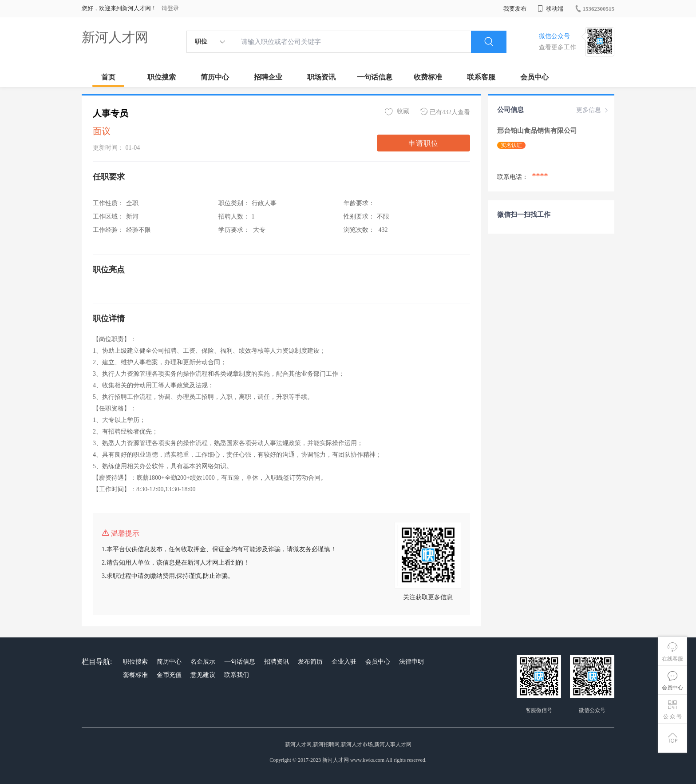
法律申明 (411, 662)
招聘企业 (268, 77)
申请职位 (423, 143)
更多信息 (593, 110)
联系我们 (237, 675)
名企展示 (203, 662)
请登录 (170, 8)
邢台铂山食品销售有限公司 (538, 131)
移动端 (550, 9)
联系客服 (481, 77)
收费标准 (428, 77)
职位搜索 (162, 77)
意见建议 (203, 675)
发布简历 (310, 662)
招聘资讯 (277, 662)
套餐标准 (135, 675)
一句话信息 (375, 77)
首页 (108, 77)
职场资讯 (321, 77)
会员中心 (534, 77)
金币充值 (169, 675)
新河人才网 (115, 37)
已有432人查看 (445, 112)
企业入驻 (344, 662)
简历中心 (215, 77)
